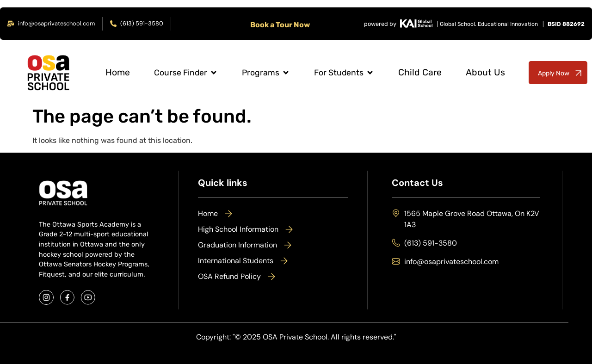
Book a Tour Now (280, 25)
